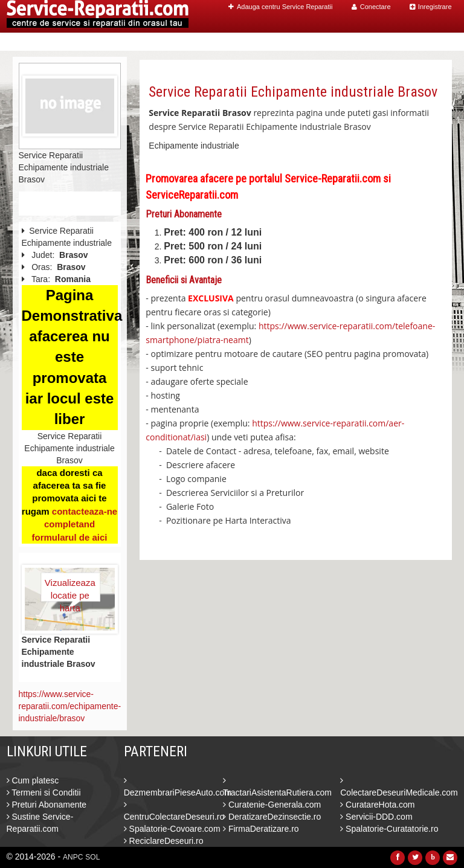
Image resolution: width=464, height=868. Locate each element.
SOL (92, 857)
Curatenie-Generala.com (272, 805)
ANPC (73, 857)
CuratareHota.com (377, 805)
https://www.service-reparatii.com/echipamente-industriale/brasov (70, 706)
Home (213, 42)
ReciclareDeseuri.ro (164, 841)
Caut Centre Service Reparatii (301, 42)
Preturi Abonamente (47, 805)
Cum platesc (33, 780)
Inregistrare (431, 7)
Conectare (371, 7)
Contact (426, 42)
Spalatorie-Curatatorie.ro (389, 829)
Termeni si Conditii (44, 792)
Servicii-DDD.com (376, 817)
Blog (388, 42)
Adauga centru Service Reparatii (280, 7)
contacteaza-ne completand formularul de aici (74, 524)
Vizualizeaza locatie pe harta (70, 590)
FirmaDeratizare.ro (261, 829)
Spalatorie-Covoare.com (172, 829)
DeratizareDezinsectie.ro (272, 817)
